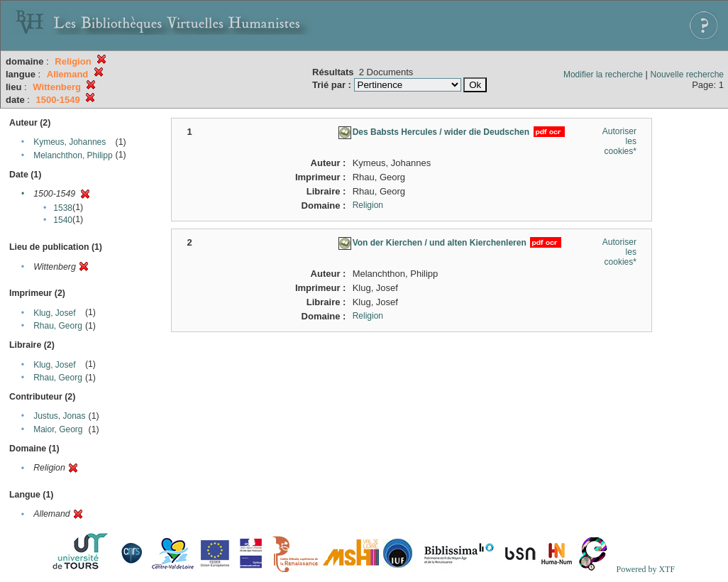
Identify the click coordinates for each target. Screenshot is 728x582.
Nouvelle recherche (687, 75)
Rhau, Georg (58, 326)
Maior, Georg (58, 429)
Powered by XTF (645, 569)
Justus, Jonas (59, 416)
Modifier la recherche (603, 75)
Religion (368, 205)
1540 (63, 220)
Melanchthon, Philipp (73, 155)
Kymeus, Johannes (70, 142)
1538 (63, 208)
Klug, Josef (54, 313)
